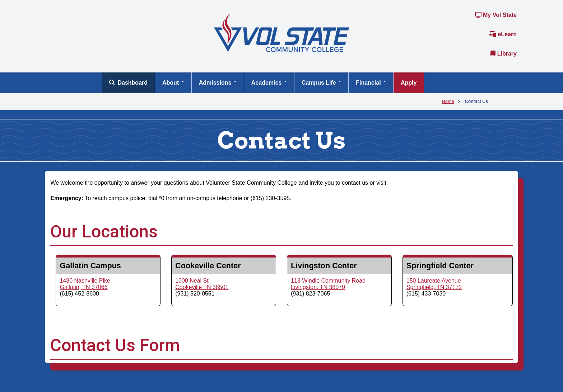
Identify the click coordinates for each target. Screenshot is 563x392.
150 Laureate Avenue (434, 281)
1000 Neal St (192, 281)
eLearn (503, 34)
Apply (409, 83)
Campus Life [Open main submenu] (321, 83)
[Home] (281, 32)
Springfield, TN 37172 (434, 287)
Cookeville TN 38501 (202, 287)
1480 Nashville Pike (85, 281)
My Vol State (496, 15)
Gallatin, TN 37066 (83, 287)
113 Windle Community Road (328, 281)
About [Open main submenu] (173, 83)
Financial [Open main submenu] (371, 83)
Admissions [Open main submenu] (218, 83)
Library (504, 54)
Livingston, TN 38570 (318, 287)
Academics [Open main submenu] (269, 83)
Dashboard (128, 83)
